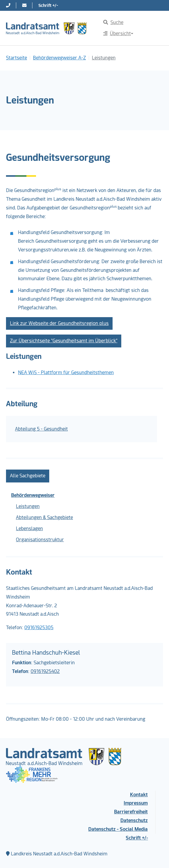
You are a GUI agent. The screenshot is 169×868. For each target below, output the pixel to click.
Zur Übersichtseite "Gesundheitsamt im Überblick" (64, 341)
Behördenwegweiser (33, 495)
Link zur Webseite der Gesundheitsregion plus (59, 323)
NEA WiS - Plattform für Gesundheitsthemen (66, 372)
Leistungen (28, 506)
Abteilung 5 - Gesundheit (41, 429)
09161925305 (39, 628)
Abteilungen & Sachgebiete (44, 517)
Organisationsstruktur (40, 540)
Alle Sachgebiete (28, 476)
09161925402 (45, 671)
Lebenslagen (29, 529)
